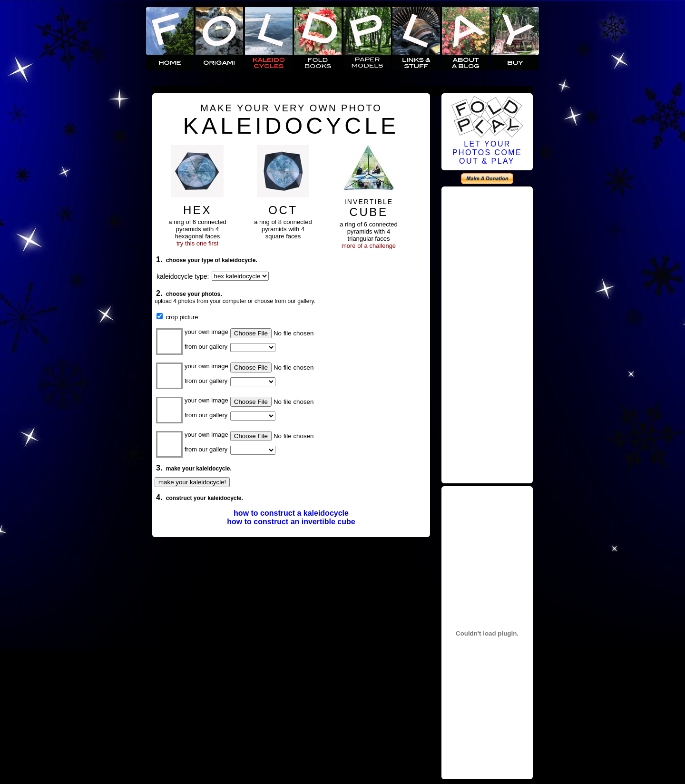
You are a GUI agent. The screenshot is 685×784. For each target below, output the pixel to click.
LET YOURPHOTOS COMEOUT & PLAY (487, 152)
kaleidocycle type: (183, 276)
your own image (206, 332)
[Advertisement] (487, 333)
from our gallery (206, 347)
